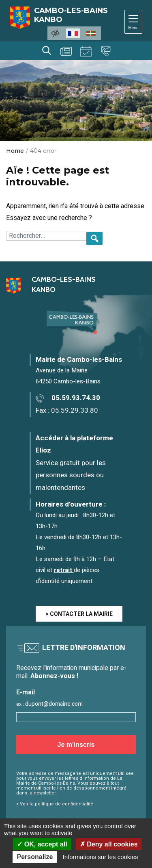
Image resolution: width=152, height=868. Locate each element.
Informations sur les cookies (101, 857)
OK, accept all (42, 844)
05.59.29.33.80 (75, 410)
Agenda (86, 51)
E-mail (26, 693)
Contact (106, 51)
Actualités (66, 51)
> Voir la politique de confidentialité (55, 804)
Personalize (35, 857)
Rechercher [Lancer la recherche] (47, 50)
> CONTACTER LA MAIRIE (79, 614)
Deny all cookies (109, 844)
